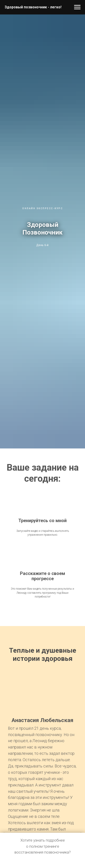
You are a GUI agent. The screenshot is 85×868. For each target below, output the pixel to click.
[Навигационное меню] (77, 7)
